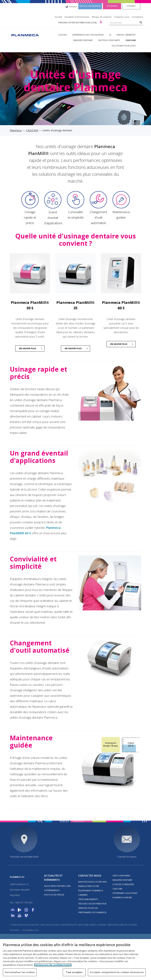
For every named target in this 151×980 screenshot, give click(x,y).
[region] (75, 960)
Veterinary (112, 6)
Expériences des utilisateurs (88, 35)
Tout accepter (74, 972)
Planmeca (16, 130)
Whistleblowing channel (92, 925)
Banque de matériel (102, 17)
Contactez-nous (122, 17)
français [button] (71, 7)
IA (110, 35)
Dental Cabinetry (126, 35)
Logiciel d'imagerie (123, 884)
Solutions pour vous (124, 46)
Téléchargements (88, 899)
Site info (15, 930)
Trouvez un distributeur (24, 857)
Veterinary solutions (125, 893)
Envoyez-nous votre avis (93, 882)
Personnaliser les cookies (122, 925)
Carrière (83, 895)
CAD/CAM (131, 40)
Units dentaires (121, 876)
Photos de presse (54, 895)
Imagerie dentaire (83, 40)
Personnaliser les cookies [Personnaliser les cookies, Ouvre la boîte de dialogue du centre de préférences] (20, 972)
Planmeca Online (122, 897)
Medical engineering (90, 6)
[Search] (141, 22)
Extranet (131, 6)
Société (58, 17)
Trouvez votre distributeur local (78, 22)
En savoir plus (28, 348)
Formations (137, 17)
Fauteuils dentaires (109, 40)
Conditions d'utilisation (24, 925)
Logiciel (62, 35)
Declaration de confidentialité (59, 925)
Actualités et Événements (77, 17)
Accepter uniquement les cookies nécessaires (117, 972)
